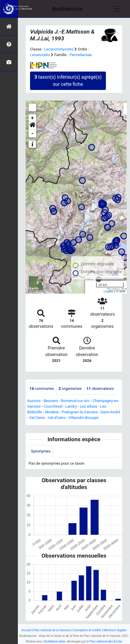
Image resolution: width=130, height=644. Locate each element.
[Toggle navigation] (117, 9)
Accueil (26, 630)
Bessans (51, 401)
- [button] (33, 134)
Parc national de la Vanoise (52, 630)
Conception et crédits (87, 630)
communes (42, 389)
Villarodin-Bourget (84, 418)
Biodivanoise (67, 9)
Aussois (34, 401)
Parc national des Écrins (106, 641)
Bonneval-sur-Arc (75, 401)
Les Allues (88, 406)
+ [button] (33, 118)
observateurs (100, 389)
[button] (32, 126)
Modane (52, 412)
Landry (71, 406)
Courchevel (53, 406)
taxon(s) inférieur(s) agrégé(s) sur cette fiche (68, 81)
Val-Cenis (37, 418)
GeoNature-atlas (54, 641)
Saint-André (110, 412)
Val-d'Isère (57, 418)
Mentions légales (115, 630)
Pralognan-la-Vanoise (80, 412)
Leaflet (108, 291)
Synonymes (41, 451)
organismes (70, 389)
